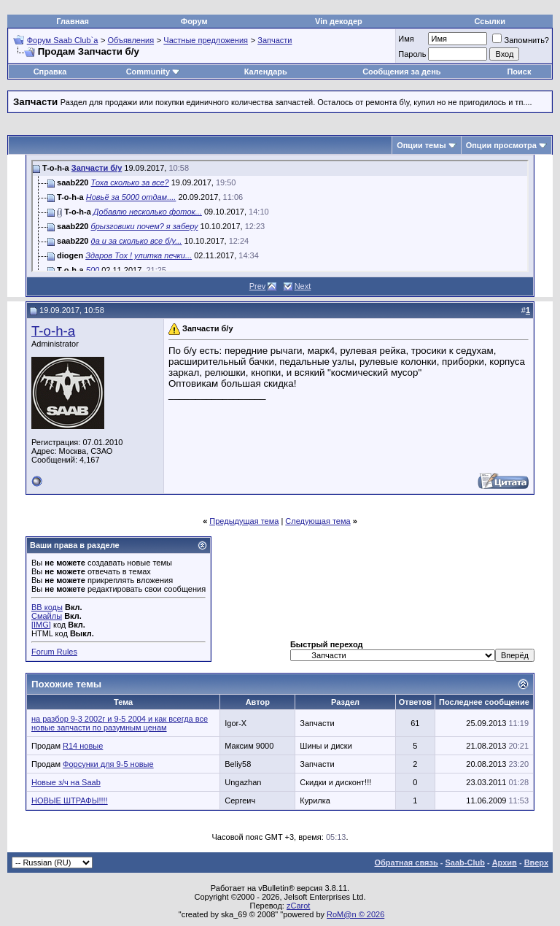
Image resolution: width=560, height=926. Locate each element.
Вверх (536, 863)
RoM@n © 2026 (355, 914)
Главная (73, 21)
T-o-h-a (53, 331)
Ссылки (490, 21)
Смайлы (47, 616)
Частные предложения (206, 40)
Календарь (266, 72)
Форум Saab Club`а (63, 40)
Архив (505, 863)
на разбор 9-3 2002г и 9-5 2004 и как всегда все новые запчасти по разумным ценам (120, 723)
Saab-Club (464, 863)
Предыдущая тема (244, 521)
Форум (194, 21)
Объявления (131, 40)
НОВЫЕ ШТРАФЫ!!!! (70, 800)
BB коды (47, 607)
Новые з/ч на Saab (66, 782)
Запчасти (275, 40)
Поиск (519, 72)
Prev (258, 286)
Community (153, 72)
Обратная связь (407, 863)
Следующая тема (318, 521)
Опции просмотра (501, 145)
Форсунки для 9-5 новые (108, 764)
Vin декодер (339, 21)
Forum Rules (54, 652)
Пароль (412, 54)
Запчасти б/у (97, 168)
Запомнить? (521, 40)
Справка (50, 72)
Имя (406, 39)
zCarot (298, 906)
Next (303, 286)
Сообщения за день (401, 72)
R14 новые (83, 746)
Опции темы (421, 145)
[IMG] (41, 625)
